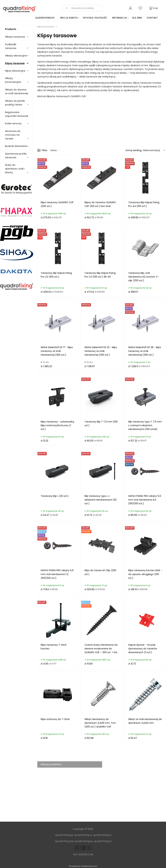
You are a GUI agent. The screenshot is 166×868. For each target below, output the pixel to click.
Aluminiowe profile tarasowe (16, 156)
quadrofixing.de (64, 841)
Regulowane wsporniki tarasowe (16, 114)
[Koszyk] (153, 8)
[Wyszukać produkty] (86, 8)
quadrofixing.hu (102, 835)
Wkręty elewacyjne (16, 56)
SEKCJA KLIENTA (69, 18)
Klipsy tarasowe (15, 63)
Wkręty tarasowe (15, 37)
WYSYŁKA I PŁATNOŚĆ (95, 18)
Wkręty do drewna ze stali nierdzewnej (16, 92)
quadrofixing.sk (64, 835)
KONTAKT (152, 18)
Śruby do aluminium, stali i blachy (15, 169)
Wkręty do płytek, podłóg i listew (15, 103)
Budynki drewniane (16, 146)
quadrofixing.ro (103, 841)
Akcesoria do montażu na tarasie (13, 135)
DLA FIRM (137, 18)
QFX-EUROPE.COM (83, 854)
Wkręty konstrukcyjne (13, 80)
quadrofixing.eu (84, 841)
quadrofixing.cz (83, 835)
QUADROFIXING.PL (45, 18)
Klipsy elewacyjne (15, 71)
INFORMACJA (120, 18)
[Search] (66, 8)
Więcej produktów (51, 764)
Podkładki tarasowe (11, 46)
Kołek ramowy (13, 123)
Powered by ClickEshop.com (83, 866)
